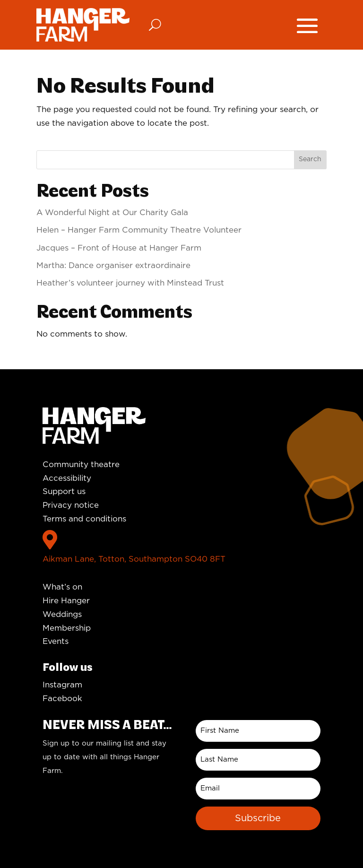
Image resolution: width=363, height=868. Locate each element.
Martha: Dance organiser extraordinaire (113, 265)
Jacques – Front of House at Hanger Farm (119, 248)
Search (310, 159)
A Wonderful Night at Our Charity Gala (112, 213)
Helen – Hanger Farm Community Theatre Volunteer (139, 230)
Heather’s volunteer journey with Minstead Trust (130, 283)
